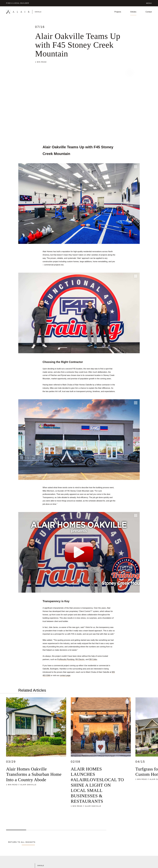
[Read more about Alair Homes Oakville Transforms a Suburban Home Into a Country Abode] (36, 760)
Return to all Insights (22, 842)
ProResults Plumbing (66, 659)
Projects (118, 12)
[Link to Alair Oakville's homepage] (41, 866)
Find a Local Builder (18, 3)
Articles (133, 12)
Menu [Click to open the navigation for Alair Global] (149, 3)
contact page (65, 675)
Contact (149, 12)
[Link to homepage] (30, 12)
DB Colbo (93, 659)
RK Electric (80, 659)
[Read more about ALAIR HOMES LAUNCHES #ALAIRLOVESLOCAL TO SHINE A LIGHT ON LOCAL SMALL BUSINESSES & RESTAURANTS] (101, 760)
